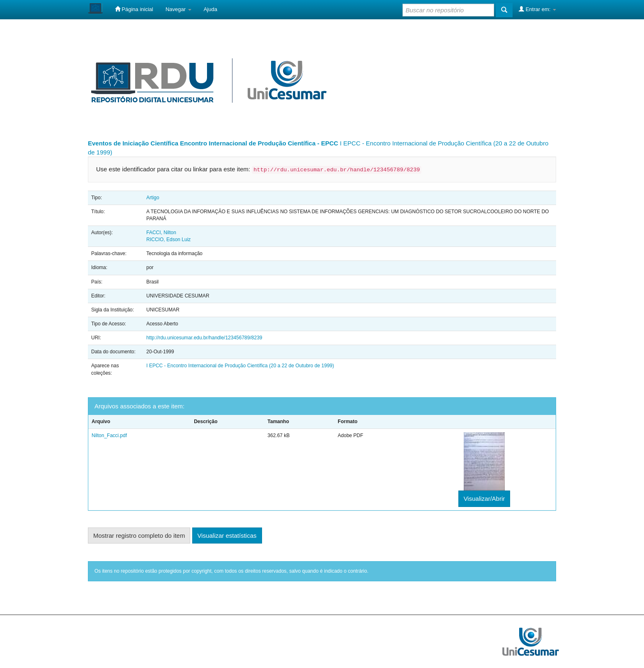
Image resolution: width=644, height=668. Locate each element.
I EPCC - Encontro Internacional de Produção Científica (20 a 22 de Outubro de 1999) (240, 366)
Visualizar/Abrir (484, 499)
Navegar (178, 9)
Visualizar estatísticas (227, 536)
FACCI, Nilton (161, 233)
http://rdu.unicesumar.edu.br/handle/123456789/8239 (204, 338)
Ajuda (210, 9)
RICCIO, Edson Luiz (168, 240)
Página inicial (134, 9)
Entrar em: (537, 9)
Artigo (153, 198)
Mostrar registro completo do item (139, 536)
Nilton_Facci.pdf (109, 435)
